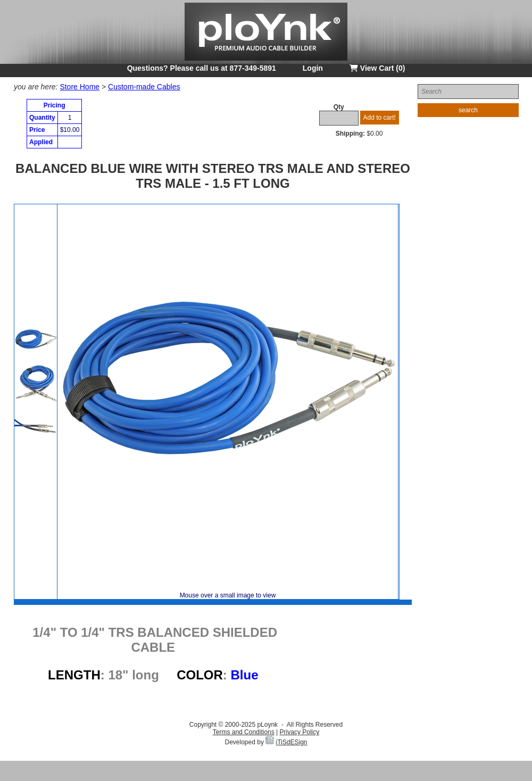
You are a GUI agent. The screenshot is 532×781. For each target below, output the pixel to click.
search (468, 110)
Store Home (80, 87)
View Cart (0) (377, 68)
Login (313, 68)
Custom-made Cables (144, 87)
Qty (339, 107)
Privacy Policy (300, 732)
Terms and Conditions (244, 732)
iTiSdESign (292, 742)
